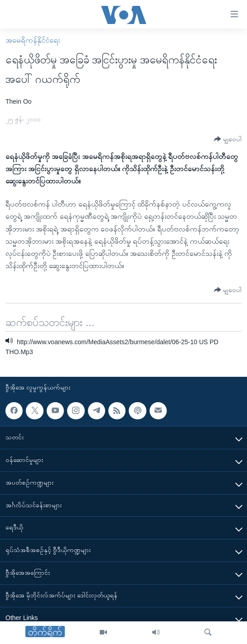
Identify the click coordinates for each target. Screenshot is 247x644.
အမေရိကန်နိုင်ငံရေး (33, 40)
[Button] (228, 139)
